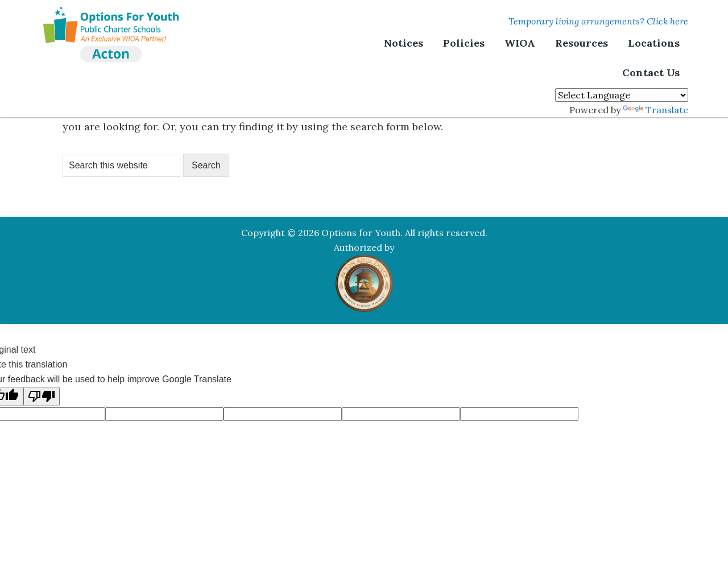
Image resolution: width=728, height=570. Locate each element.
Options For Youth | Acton (111, 20)
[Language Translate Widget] (622, 95)
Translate (655, 110)
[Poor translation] (42, 396)
